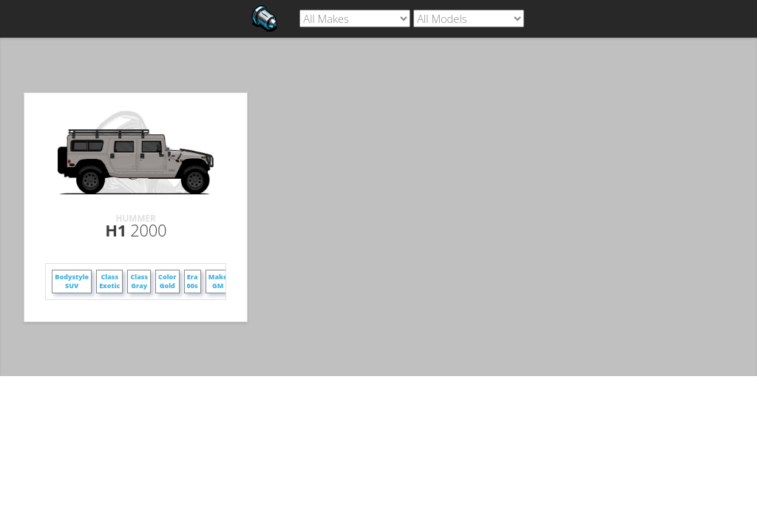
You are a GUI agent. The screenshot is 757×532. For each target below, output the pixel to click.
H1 (136, 230)
